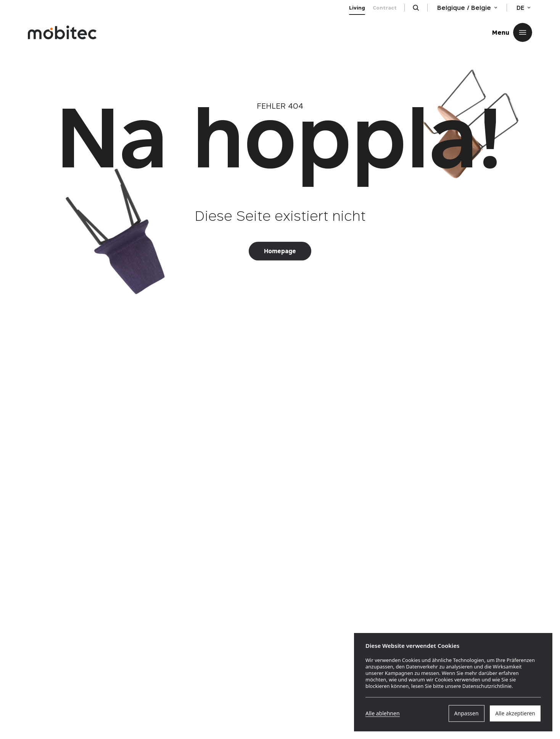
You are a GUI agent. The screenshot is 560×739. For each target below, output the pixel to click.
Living (357, 8)
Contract (385, 8)
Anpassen (467, 713)
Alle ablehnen (383, 713)
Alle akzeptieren (515, 713)
